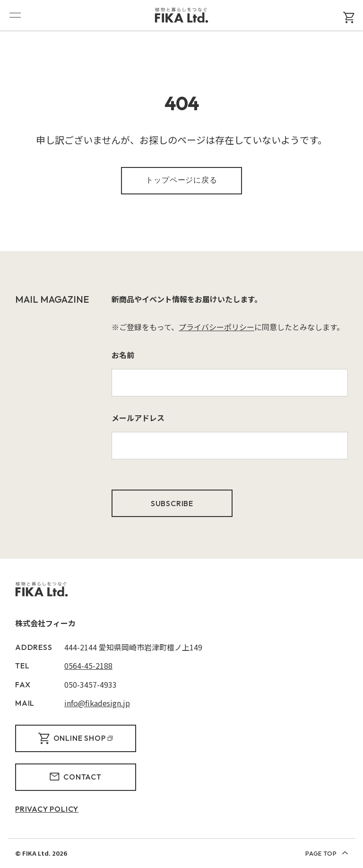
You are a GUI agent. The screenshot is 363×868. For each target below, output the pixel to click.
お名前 (123, 355)
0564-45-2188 (88, 666)
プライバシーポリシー (216, 327)
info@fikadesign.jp (97, 703)
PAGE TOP (327, 853)
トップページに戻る (181, 180)
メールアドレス (138, 418)
